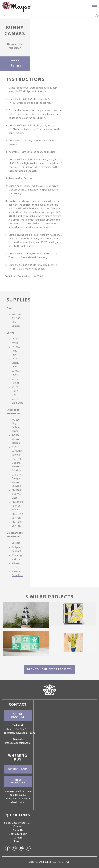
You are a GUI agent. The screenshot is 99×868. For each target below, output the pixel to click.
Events (18, 842)
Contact (18, 827)
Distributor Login (18, 834)
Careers (18, 838)
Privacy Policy (65, 862)
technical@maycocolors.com (19, 733)
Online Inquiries (18, 716)
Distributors (18, 769)
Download (17, 576)
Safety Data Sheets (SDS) (18, 823)
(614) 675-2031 (22, 729)
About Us (18, 830)
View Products (18, 782)
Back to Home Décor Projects (49, 669)
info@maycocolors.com (18, 743)
